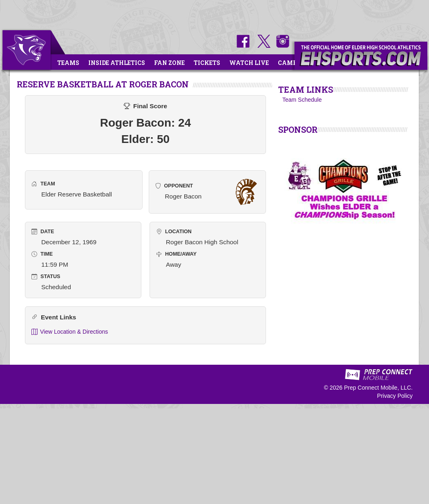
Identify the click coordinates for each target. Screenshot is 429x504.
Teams (68, 63)
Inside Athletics (117, 63)
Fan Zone (169, 63)
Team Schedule (302, 100)
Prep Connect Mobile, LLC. (378, 388)
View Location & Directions (70, 332)
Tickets (207, 63)
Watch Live (249, 63)
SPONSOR (298, 129)
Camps (289, 63)
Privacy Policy (395, 396)
